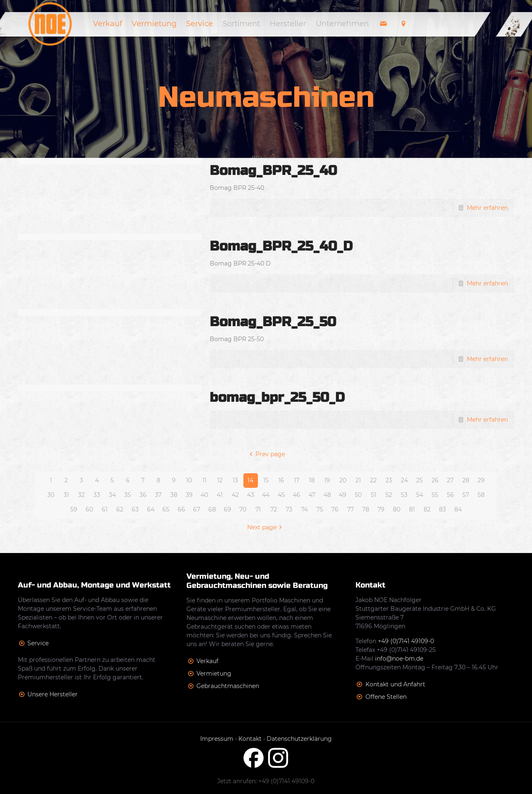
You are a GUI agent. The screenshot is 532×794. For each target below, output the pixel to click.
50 (358, 495)
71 (258, 509)
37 (158, 495)
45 (281, 495)
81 (412, 509)
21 (358, 480)
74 (304, 509)
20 (343, 480)
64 (151, 509)
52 (389, 495)
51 (374, 495)
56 (450, 495)
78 (366, 509)
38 (174, 495)
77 (351, 509)
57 (466, 495)
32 (81, 495)
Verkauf (207, 661)
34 (112, 495)
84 (458, 509)
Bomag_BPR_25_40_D (281, 246)
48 (327, 495)
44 (266, 495)
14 (250, 480)
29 (481, 480)
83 (443, 509)
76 (335, 509)
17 (297, 480)
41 (220, 495)
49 (343, 495)
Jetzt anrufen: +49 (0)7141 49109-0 (266, 781)
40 (204, 495)
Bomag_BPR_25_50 (273, 322)
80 (397, 509)
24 (404, 480)
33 (97, 495)
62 (120, 509)
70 (243, 509)
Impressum (217, 739)
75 (320, 509)
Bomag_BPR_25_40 (273, 171)
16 (281, 480)
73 (289, 509)
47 (312, 495)
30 (51, 495)
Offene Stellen (386, 697)
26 (435, 480)
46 (297, 495)
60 (89, 509)
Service (38, 643)
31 (66, 495)
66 (181, 509)
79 (381, 509)
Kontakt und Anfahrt (395, 684)
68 (212, 509)
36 (143, 495)
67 (197, 509)
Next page (266, 527)
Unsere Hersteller (53, 694)
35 (127, 495)
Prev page (266, 454)
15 (266, 480)
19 (327, 480)
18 (312, 480)
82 (427, 509)
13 (235, 480)
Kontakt (250, 739)
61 (105, 509)
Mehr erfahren (487, 208)
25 (419, 480)
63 (135, 509)
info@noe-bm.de (399, 659)
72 (274, 509)
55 (435, 495)
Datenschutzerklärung (299, 739)
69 (228, 509)
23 (389, 480)
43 (251, 495)
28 (466, 480)
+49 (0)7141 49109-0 (406, 641)
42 (235, 495)
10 (189, 480)
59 (74, 509)
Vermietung (214, 674)
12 (220, 480)
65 (166, 509)
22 (373, 480)
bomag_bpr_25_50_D (277, 397)
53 (404, 495)
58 (481, 495)
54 (420, 495)
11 (204, 480)
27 (450, 480)
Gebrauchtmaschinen (228, 686)
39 (189, 495)
